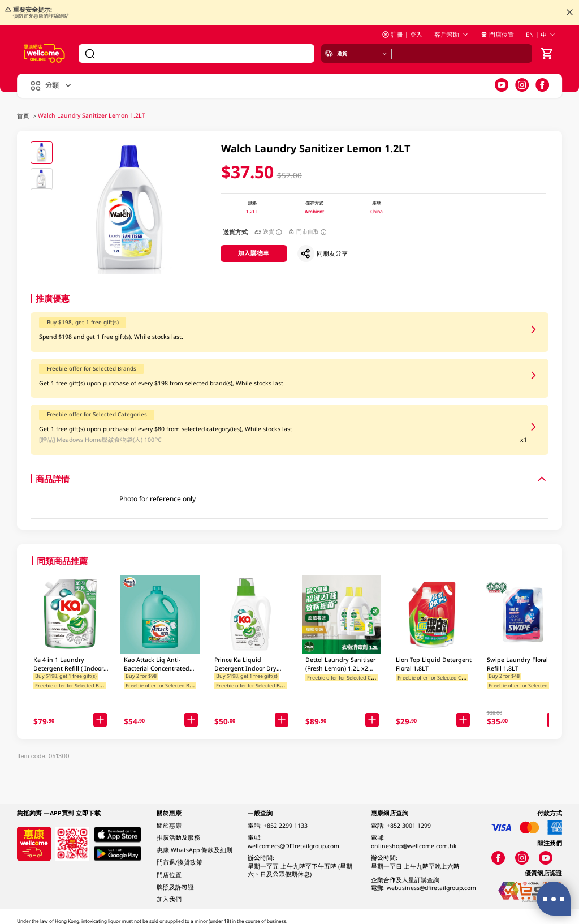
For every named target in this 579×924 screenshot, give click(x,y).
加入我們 (169, 899)
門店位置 (497, 35)
